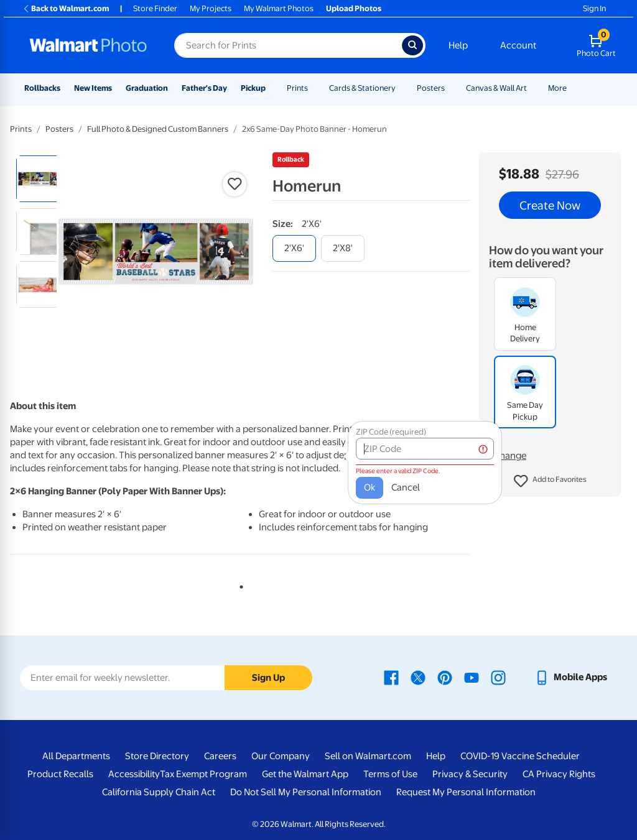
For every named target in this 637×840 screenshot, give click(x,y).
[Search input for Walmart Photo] (288, 45)
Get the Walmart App (305, 774)
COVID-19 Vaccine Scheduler (520, 756)
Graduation (147, 88)
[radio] (40, 179)
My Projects (211, 8)
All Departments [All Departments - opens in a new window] (76, 756)
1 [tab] (239, 584)
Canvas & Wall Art (496, 88)
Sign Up (268, 678)
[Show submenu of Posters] (450, 88)
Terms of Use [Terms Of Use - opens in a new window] (390, 774)
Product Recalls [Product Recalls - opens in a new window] (60, 774)
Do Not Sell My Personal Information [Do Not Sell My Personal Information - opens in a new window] (306, 792)
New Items (93, 88)
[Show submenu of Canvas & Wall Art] (532, 88)
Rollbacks (42, 88)
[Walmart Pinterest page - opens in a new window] (445, 677)
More (557, 88)
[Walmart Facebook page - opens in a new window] (391, 677)
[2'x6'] (294, 248)
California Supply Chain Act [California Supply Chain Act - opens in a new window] (159, 792)
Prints (297, 88)
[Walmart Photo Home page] (88, 45)
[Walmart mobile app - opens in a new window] (571, 677)
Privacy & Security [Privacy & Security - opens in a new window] (470, 774)
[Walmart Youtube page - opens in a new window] (472, 677)
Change (510, 456)
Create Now (550, 205)
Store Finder (155, 8)
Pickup (253, 88)
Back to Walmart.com (66, 8)
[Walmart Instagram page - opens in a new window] (498, 677)
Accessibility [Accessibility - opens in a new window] (134, 774)
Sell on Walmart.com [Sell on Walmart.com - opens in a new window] (368, 756)
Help (458, 45)
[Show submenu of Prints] (314, 88)
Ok (351, 481)
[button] (550, 481)
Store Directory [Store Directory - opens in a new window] (157, 756)
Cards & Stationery (362, 88)
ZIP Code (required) (373, 426)
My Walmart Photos (279, 8)
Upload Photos (354, 8)
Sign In (594, 8)
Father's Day (204, 88)
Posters (431, 88)
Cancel (388, 481)
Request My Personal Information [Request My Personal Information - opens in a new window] (466, 792)
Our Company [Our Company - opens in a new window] (281, 756)
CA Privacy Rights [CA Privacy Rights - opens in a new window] (559, 774)
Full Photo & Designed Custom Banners (158, 129)
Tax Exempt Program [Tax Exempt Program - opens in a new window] (203, 774)
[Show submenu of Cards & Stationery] (401, 88)
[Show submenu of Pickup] (271, 88)
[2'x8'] (343, 248)
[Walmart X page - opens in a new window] (418, 677)
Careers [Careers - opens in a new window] (220, 756)
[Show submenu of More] (572, 88)
